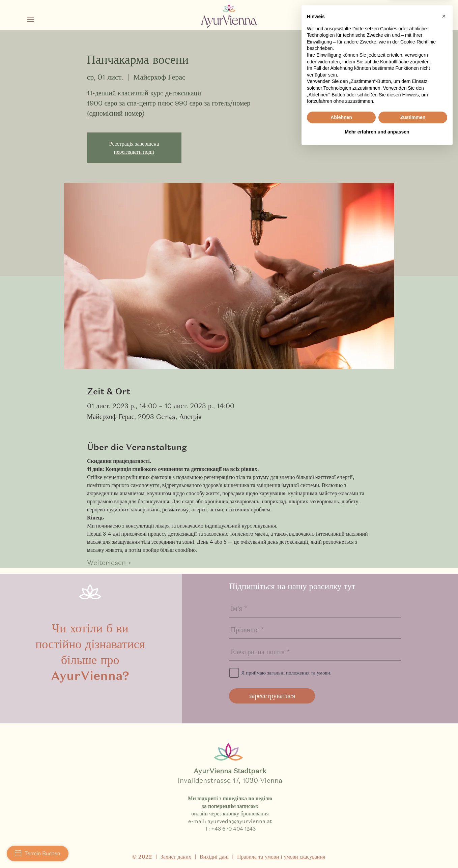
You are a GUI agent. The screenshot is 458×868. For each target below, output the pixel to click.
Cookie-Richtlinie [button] (418, 759)
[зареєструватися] (272, 696)
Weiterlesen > (109, 563)
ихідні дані (216, 857)
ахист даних (177, 857)
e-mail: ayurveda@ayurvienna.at (230, 821)
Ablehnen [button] (341, 835)
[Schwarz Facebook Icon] (402, 22)
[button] (31, 19)
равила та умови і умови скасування (283, 857)
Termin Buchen (38, 854)
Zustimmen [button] (413, 835)
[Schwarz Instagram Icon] (385, 22)
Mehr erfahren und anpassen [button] (377, 849)
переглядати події (134, 152)
